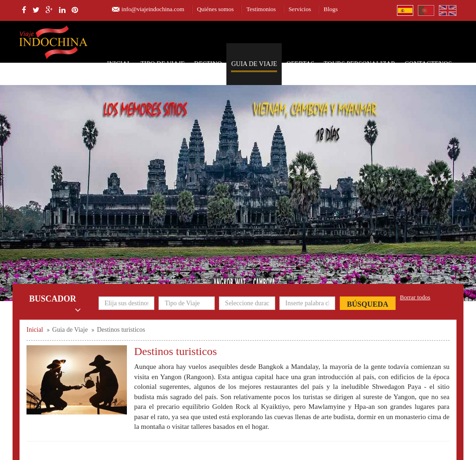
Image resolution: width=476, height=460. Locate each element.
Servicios (300, 9)
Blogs (331, 9)
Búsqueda (367, 304)
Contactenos (428, 64)
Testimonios (261, 9)
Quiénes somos (215, 9)
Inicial (119, 64)
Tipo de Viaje (162, 64)
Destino (208, 64)
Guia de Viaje (254, 64)
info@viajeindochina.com (153, 9)
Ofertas (300, 64)
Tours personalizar (359, 64)
